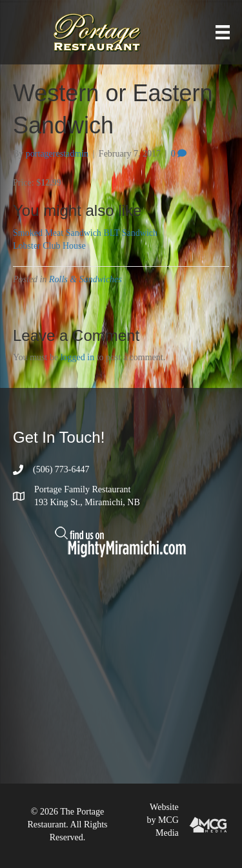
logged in (78, 357)
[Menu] (223, 33)
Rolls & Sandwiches (86, 279)
